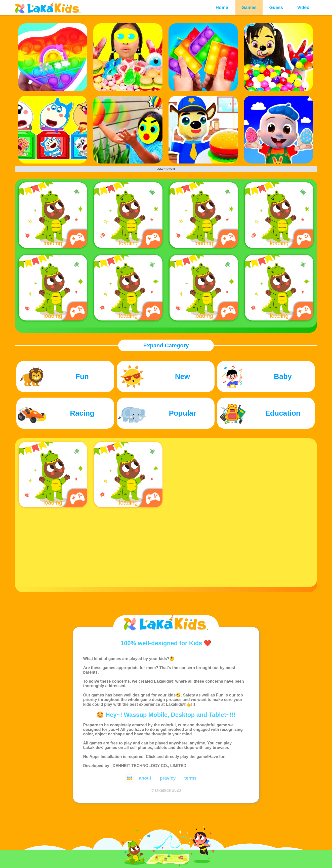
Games (249, 8)
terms (191, 778)
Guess (276, 8)
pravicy (168, 778)
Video (303, 8)
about (145, 778)
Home (222, 8)
